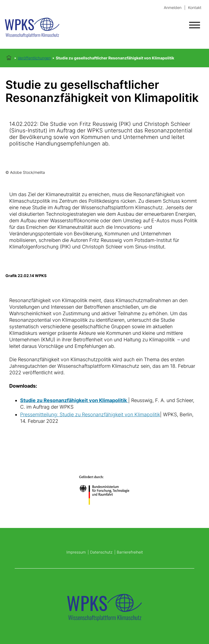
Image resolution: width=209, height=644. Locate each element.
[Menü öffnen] (195, 25)
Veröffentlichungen (34, 58)
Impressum (76, 552)
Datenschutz (101, 552)
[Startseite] (39, 28)
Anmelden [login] (173, 7)
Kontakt (195, 7)
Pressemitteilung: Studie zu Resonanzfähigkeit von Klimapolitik (90, 414)
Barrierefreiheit (130, 552)
